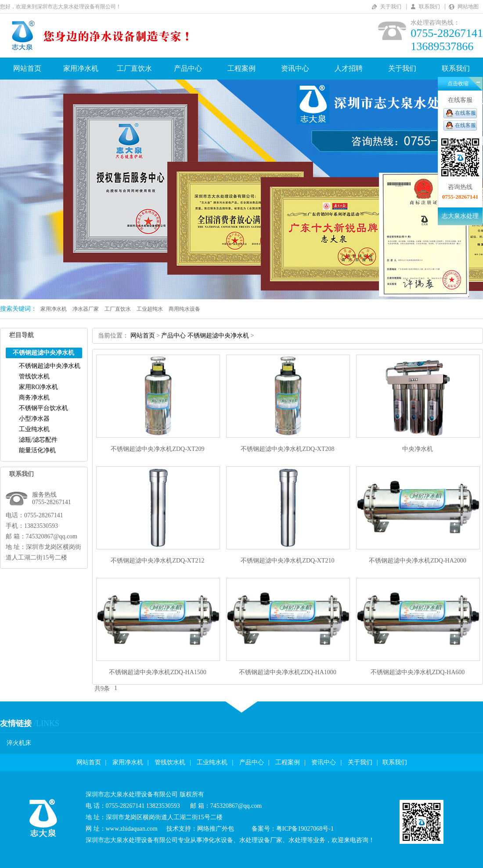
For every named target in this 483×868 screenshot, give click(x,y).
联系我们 (429, 7)
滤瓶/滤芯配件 (38, 440)
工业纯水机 (34, 429)
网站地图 (468, 7)
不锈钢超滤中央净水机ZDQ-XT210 (287, 561)
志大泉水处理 (460, 216)
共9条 (102, 688)
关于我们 (391, 7)
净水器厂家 (86, 309)
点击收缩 (458, 84)
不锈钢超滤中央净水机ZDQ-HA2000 (418, 561)
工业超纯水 (150, 309)
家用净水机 (81, 68)
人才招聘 (349, 68)
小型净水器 (34, 419)
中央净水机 (418, 449)
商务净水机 (34, 398)
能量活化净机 (37, 450)
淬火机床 (19, 743)
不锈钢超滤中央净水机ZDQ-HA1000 (288, 672)
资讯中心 (295, 68)
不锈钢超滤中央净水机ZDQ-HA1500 (158, 672)
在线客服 (465, 113)
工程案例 (241, 68)
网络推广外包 (216, 829)
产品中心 (188, 68)
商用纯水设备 (184, 309)
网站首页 (27, 68)
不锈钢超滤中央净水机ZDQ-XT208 (287, 449)
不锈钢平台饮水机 (43, 408)
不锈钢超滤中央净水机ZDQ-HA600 (418, 672)
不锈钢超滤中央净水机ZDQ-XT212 (157, 561)
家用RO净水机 (38, 387)
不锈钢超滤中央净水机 (50, 366)
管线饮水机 (34, 376)
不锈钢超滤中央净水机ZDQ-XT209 (157, 449)
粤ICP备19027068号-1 (305, 829)
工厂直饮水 (134, 68)
